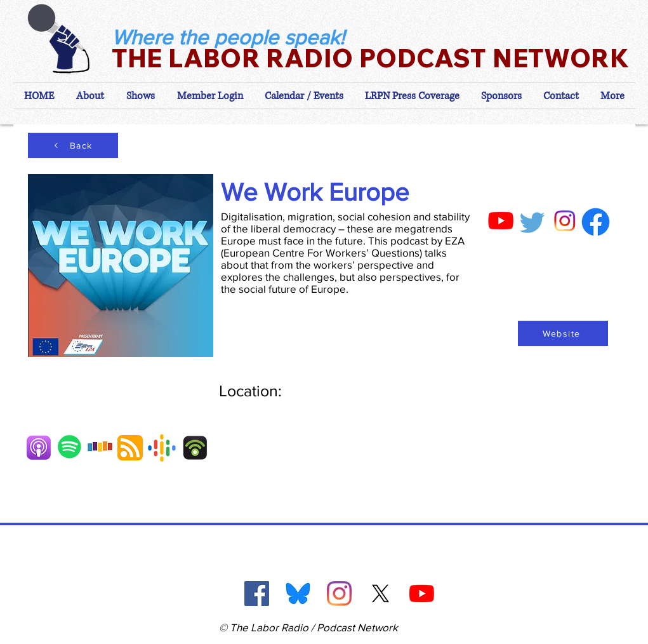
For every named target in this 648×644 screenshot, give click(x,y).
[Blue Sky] (298, 594)
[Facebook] (257, 594)
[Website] (563, 333)
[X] (380, 594)
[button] (210, 96)
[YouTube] (422, 594)
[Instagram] (339, 594)
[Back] (73, 145)
